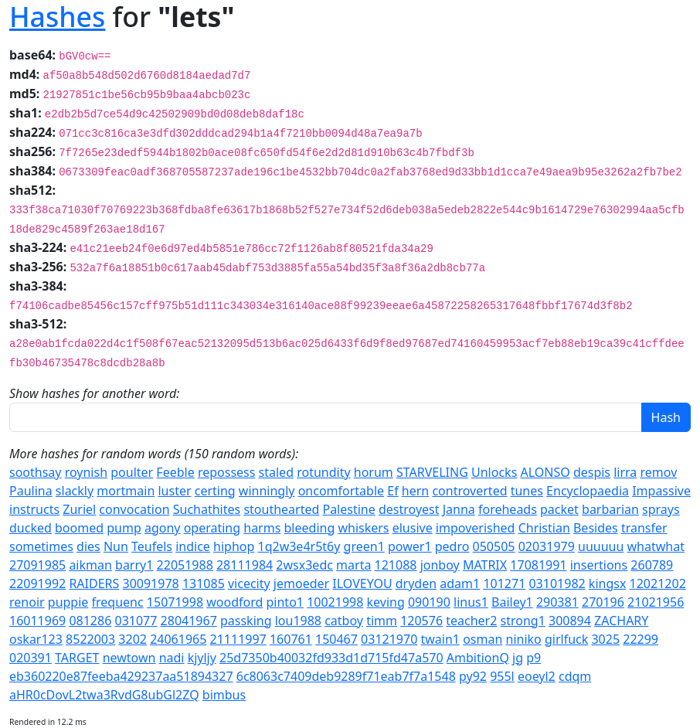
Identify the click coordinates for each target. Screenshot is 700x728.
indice (193, 546)
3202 (133, 639)
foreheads (508, 509)
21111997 (238, 639)
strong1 (523, 621)
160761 (291, 639)
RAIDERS (94, 583)
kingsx (608, 583)
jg (518, 658)
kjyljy (202, 658)
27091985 (37, 565)
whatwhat (656, 546)
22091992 (37, 583)
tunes (527, 491)
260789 (652, 565)
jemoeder (301, 583)
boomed (79, 528)
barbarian (610, 509)
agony (163, 528)
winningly (267, 491)
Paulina (31, 491)
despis (592, 472)
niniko (524, 639)
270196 (603, 602)
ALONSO (545, 472)
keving (386, 602)
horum (374, 472)
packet (559, 509)
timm (382, 621)
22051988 (185, 565)
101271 (504, 583)
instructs (34, 509)
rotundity (323, 472)
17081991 (538, 565)
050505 (494, 546)
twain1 (441, 639)
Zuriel (79, 509)
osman (483, 639)
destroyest (409, 509)
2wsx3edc (304, 565)
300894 (570, 621)
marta (353, 565)
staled (276, 472)
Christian (544, 528)
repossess (227, 472)
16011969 (37, 621)
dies (88, 546)
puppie (68, 602)
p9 (533, 658)
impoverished (476, 528)
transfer (644, 528)
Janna (459, 509)
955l (502, 676)
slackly (75, 491)
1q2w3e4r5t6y (299, 546)
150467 (336, 639)
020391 (31, 658)
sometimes (41, 546)
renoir (27, 602)
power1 (410, 546)
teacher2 (471, 621)
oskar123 (36, 639)
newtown (129, 658)
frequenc (118, 602)
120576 (421, 621)
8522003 (90, 639)
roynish (86, 472)
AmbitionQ (478, 658)
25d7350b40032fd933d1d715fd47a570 (331, 658)
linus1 (471, 602)
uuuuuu (601, 546)
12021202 (658, 583)
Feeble (175, 472)
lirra (625, 472)
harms (262, 528)
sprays (661, 509)
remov (659, 472)
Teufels (152, 546)
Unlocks (494, 472)
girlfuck (566, 639)
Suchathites (207, 509)
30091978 (150, 583)
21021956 (656, 602)
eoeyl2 (537, 676)
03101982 (557, 583)
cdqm (575, 676)
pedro (452, 546)
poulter (132, 472)
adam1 (460, 583)
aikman (90, 565)
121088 (396, 565)
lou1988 (298, 621)
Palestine (348, 509)
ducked (31, 528)
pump (124, 528)
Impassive (661, 491)
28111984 (245, 565)
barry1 (134, 565)
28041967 (189, 621)
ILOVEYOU (362, 583)
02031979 (547, 546)
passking (246, 621)
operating (212, 528)
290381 (557, 602)
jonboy (440, 565)
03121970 (389, 639)
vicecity (249, 583)
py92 (473, 676)
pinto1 (285, 602)
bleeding (310, 528)
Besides (596, 528)
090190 (429, 602)
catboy (344, 621)
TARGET (77, 658)
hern (415, 491)
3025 (605, 639)
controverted (469, 491)
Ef (392, 491)
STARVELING (432, 472)
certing (215, 491)
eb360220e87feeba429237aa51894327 (121, 676)
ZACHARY (621, 621)
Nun (116, 546)
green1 (364, 546)
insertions (599, 565)
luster (174, 491)
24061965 (178, 639)
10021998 (335, 602)
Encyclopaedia (588, 491)
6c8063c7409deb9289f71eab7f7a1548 (346, 676)
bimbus (224, 695)
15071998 (175, 602)
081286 (90, 621)
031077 (136, 621)
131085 (204, 583)
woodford (234, 602)
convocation (134, 509)
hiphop (234, 546)
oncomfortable (341, 491)
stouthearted (281, 509)
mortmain (126, 491)
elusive (413, 528)
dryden (416, 583)
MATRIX (485, 565)
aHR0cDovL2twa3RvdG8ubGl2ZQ (104, 695)
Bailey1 (512, 602)
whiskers (363, 528)
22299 (641, 639)
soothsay (36, 472)
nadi (172, 658)
